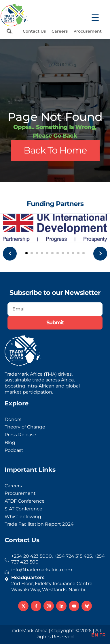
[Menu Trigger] (92, 15)
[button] (26, 253)
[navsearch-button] (10, 32)
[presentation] (10, 254)
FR (103, 635)
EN (95, 635)
